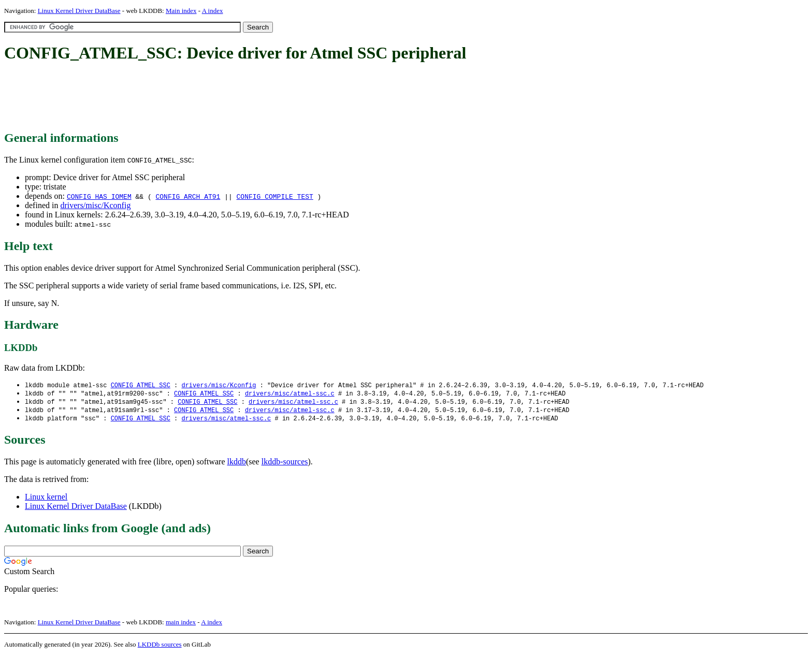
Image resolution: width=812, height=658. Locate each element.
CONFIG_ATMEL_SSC (141, 385)
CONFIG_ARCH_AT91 (188, 196)
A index (213, 11)
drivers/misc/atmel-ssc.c (290, 394)
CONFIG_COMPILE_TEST (275, 196)
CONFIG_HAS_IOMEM (99, 196)
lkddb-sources (285, 464)
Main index (181, 11)
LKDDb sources (160, 647)
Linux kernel (46, 499)
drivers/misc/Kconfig (95, 205)
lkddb (237, 464)
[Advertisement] (193, 97)
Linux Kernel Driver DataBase (79, 11)
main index (181, 625)
